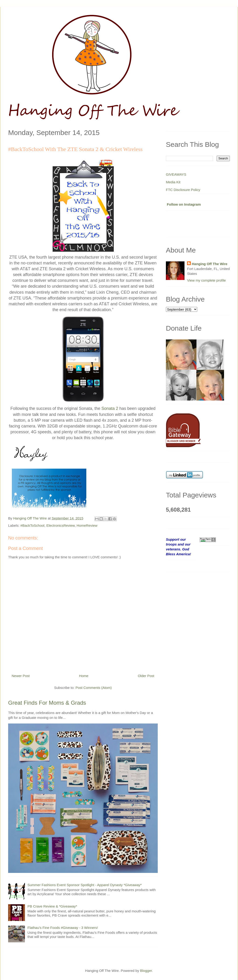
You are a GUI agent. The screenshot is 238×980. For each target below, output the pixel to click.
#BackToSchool (32, 525)
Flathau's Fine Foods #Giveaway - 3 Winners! (63, 928)
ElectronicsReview (60, 525)
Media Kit (173, 182)
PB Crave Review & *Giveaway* (52, 906)
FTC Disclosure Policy (183, 190)
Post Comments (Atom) (94, 688)
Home (84, 676)
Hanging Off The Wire (210, 264)
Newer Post (21, 676)
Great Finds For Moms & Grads (47, 703)
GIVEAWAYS (176, 174)
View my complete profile (206, 280)
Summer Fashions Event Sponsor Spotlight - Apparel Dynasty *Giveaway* (85, 885)
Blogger (146, 971)
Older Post (146, 676)
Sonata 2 (110, 408)
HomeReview (87, 525)
